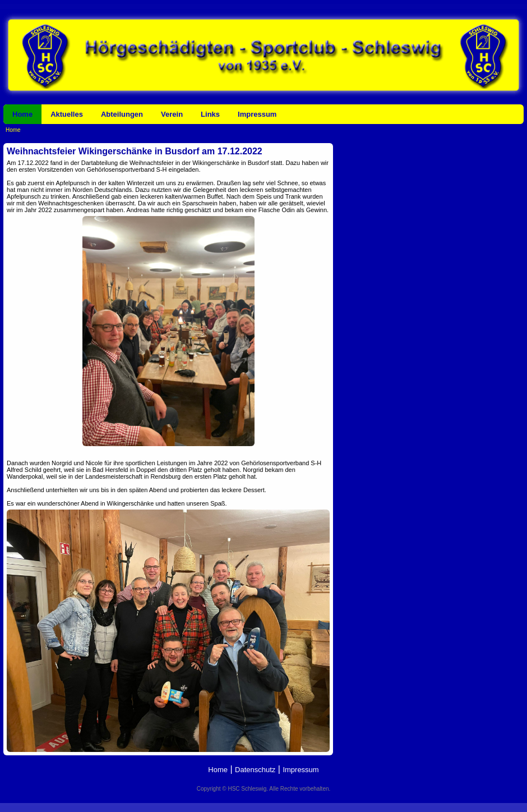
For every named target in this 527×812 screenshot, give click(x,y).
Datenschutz (255, 770)
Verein (172, 114)
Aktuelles (67, 114)
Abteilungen (122, 114)
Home (22, 114)
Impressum (257, 114)
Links (210, 114)
